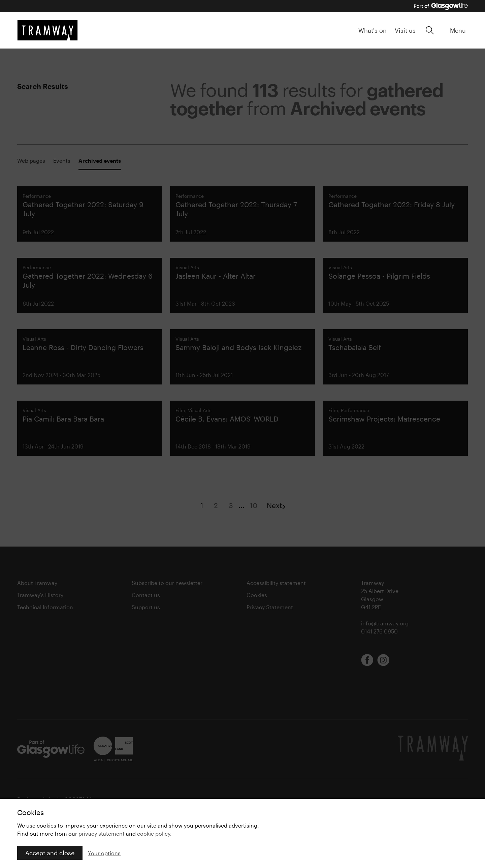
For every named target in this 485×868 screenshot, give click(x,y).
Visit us (405, 30)
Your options (104, 853)
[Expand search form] (430, 30)
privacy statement (102, 833)
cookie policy (154, 833)
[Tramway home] (47, 30)
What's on (373, 30)
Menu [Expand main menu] (458, 30)
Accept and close (50, 853)
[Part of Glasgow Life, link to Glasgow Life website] (441, 6)
